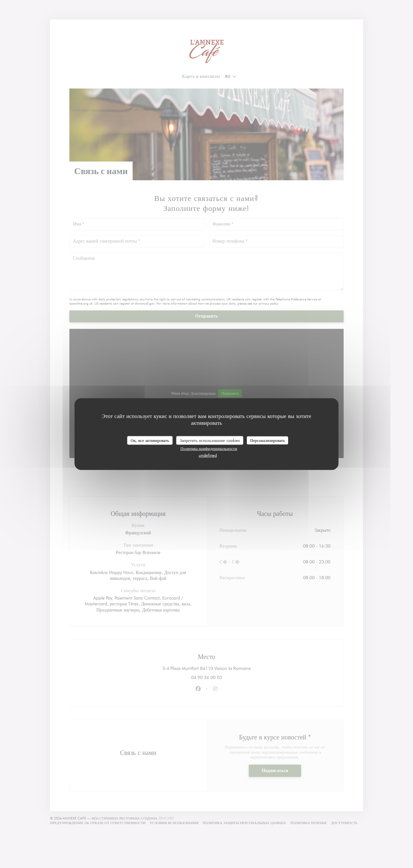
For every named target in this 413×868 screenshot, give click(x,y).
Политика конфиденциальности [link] (209, 448)
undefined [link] (208, 455)
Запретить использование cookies (210, 440)
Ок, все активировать (150, 440)
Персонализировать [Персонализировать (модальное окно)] (267, 440)
